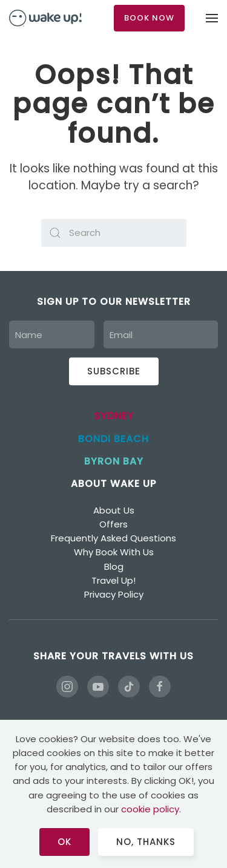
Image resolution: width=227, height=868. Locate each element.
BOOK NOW (149, 18)
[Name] (52, 334)
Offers (113, 524)
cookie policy (150, 809)
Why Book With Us (114, 552)
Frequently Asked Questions (113, 538)
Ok (64, 842)
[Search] (114, 233)
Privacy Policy (114, 594)
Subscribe (114, 371)
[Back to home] (45, 18)
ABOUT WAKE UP (113, 484)
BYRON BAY (114, 461)
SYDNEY (114, 416)
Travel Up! (113, 580)
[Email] (161, 334)
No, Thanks (146, 842)
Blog (114, 566)
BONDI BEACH (113, 439)
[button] (212, 18)
